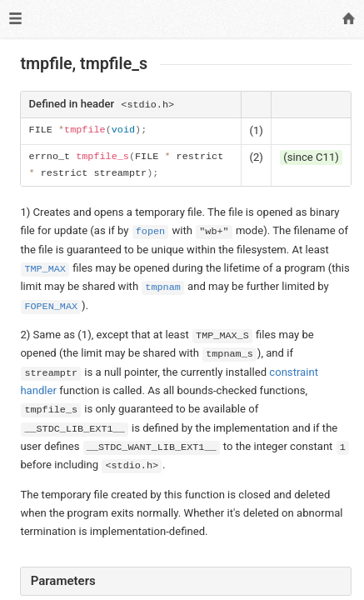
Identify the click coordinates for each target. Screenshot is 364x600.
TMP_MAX (45, 269)
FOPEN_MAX (51, 307)
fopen (150, 232)
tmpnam (162, 287)
